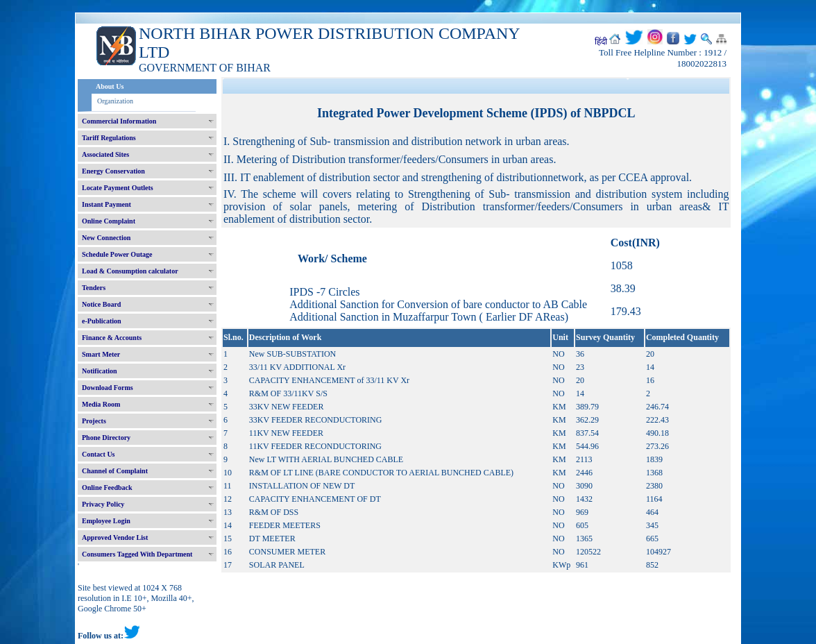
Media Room (101, 404)
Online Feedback (107, 488)
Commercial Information (119, 121)
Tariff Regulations (109, 138)
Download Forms (108, 388)
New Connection (106, 238)
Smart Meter (101, 354)
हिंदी (601, 42)
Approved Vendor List (115, 537)
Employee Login (106, 521)
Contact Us (99, 454)
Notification (100, 371)
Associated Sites (105, 154)
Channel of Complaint (115, 471)
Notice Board (101, 304)
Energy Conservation (113, 171)
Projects (94, 421)
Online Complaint (109, 221)
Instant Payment (107, 204)
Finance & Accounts (112, 338)
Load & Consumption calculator (130, 271)
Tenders (94, 288)
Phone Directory (106, 438)
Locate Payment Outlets (118, 188)
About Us (110, 86)
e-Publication (102, 321)
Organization (115, 101)
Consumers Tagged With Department (137, 554)
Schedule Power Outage (117, 254)
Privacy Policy (103, 504)
